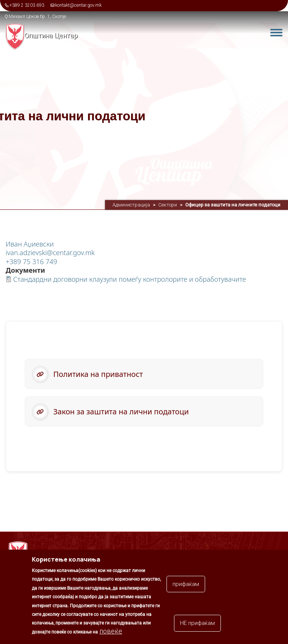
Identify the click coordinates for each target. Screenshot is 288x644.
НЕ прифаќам (197, 628)
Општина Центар (51, 35)
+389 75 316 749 (31, 261)
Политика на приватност (98, 374)
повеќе (111, 635)
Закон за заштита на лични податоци (121, 412)
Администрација (131, 205)
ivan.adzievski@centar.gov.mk (50, 253)
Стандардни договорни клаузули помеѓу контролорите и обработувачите (130, 279)
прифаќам (186, 588)
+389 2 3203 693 (27, 5)
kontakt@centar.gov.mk (78, 5)
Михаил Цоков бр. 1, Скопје (37, 16)
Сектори (168, 205)
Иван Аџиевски (30, 244)
